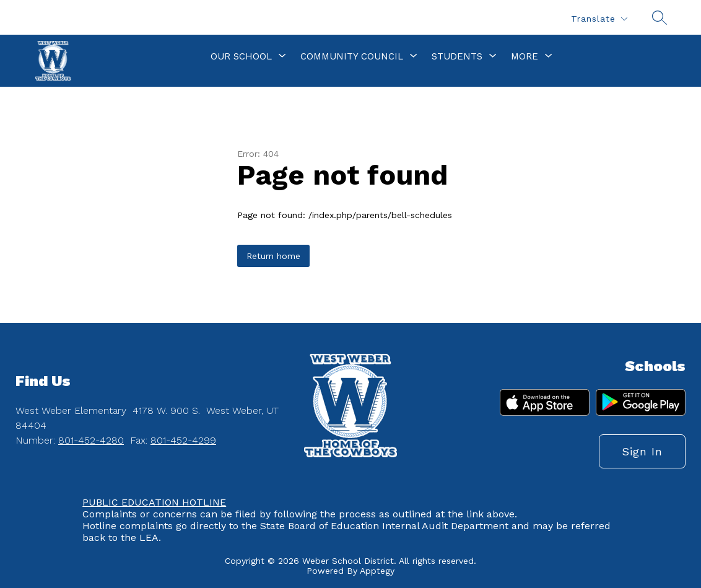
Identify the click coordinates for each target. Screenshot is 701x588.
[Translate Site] (599, 19)
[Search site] (660, 17)
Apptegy (377, 571)
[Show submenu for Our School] (241, 56)
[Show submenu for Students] (457, 56)
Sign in (642, 451)
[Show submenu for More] (525, 56)
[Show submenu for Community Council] (352, 56)
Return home (273, 256)
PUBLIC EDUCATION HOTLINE (154, 502)
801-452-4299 (183, 440)
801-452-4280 (91, 440)
